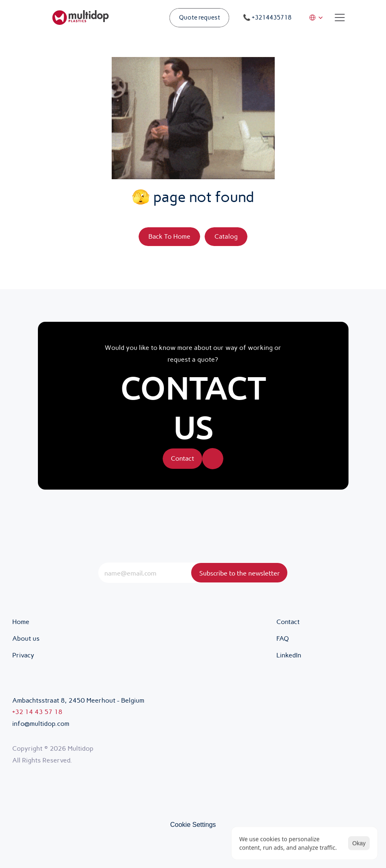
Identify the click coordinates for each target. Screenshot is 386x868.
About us (26, 638)
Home (21, 622)
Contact (288, 622)
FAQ (283, 638)
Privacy (24, 655)
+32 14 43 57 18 (37, 712)
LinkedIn (289, 655)
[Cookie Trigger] (193, 825)
